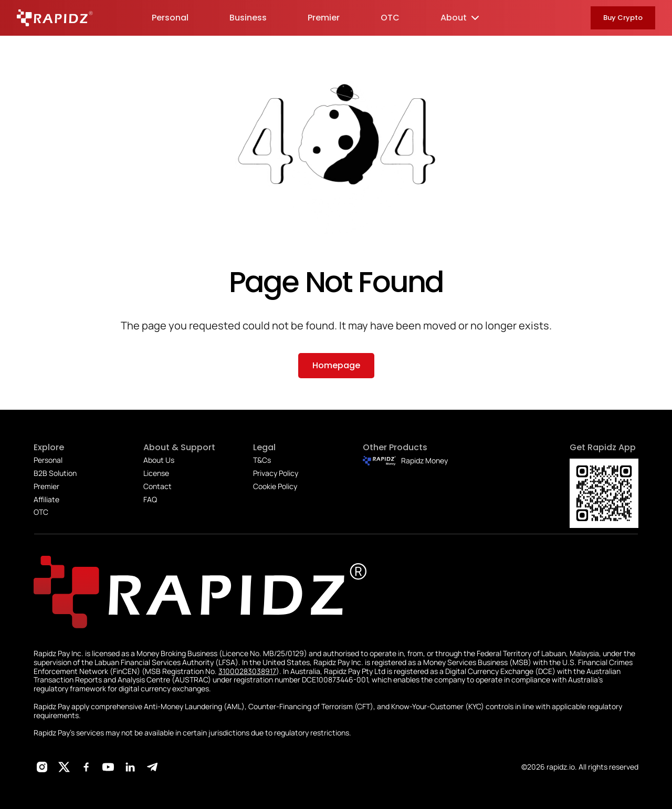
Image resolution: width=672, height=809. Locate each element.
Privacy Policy (276, 473)
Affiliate (46, 499)
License (156, 473)
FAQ (150, 499)
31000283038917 (247, 671)
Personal (48, 460)
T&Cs (262, 460)
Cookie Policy (275, 486)
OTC (41, 512)
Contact (157, 486)
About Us (159, 460)
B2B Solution (55, 473)
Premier (46, 486)
